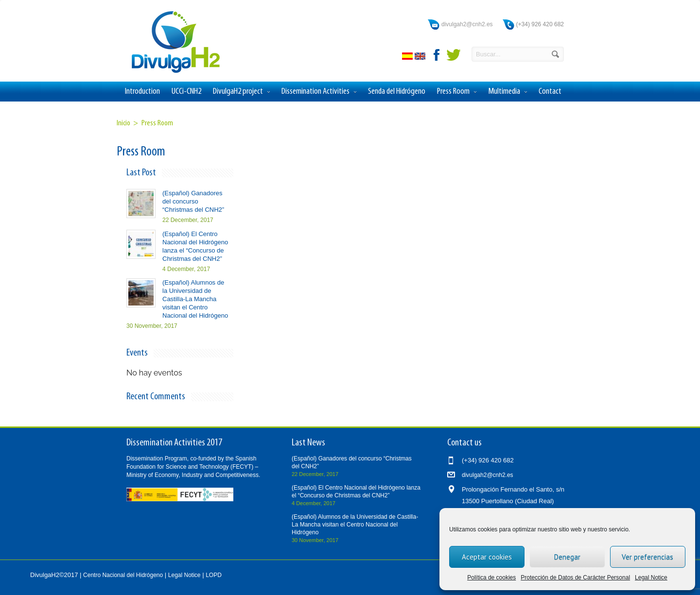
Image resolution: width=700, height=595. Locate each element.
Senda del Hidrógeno (397, 92)
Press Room (457, 92)
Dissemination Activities (319, 92)
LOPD (214, 575)
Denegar (567, 557)
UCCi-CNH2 (186, 92)
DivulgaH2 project (241, 92)
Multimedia (507, 92)
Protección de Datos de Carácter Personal (575, 578)
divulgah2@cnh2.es (467, 24)
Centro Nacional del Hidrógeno (123, 575)
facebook (437, 55)
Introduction (142, 92)
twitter (454, 55)
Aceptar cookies (487, 557)
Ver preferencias (647, 557)
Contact (550, 92)
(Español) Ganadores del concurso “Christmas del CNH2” (193, 201)
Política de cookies (491, 578)
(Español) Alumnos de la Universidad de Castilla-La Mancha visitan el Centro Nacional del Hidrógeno (195, 299)
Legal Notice (651, 578)
